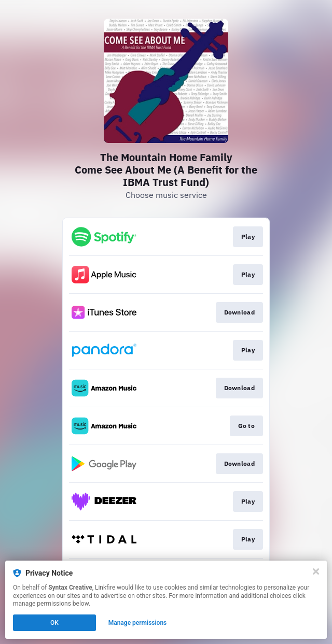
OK (54, 623)
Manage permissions (138, 623)
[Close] (316, 571)
